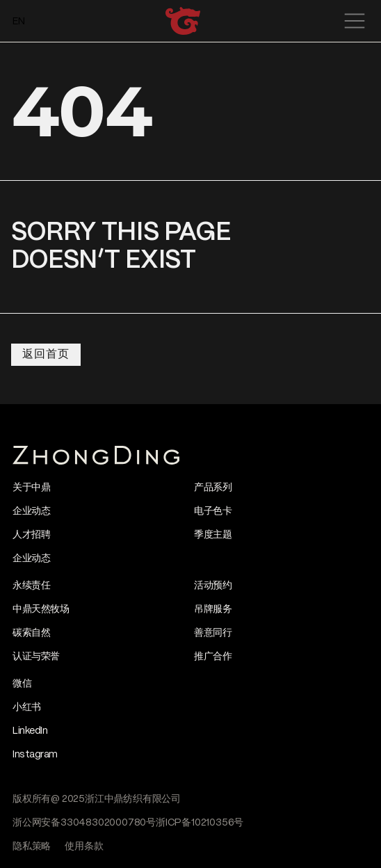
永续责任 (31, 586)
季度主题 (213, 535)
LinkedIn (30, 731)
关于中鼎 (31, 488)
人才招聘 (31, 535)
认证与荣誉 (36, 657)
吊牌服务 (213, 609)
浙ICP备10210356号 (200, 823)
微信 (22, 684)
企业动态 (31, 511)
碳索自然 (31, 633)
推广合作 (213, 657)
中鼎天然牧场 (41, 609)
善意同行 (213, 633)
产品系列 (213, 488)
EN (19, 22)
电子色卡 (213, 511)
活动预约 (213, 586)
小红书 (27, 707)
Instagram (35, 755)
